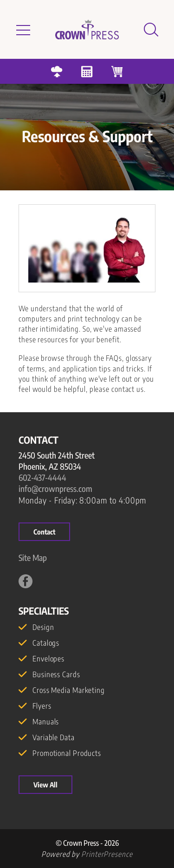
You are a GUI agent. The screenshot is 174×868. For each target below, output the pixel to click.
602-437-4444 (42, 477)
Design (43, 627)
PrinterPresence (107, 854)
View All (45, 785)
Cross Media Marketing (69, 690)
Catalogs (46, 643)
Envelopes (48, 659)
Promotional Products (67, 753)
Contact (44, 532)
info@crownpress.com (55, 488)
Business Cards (56, 674)
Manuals (46, 722)
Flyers (42, 706)
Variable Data (54, 737)
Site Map (33, 557)
